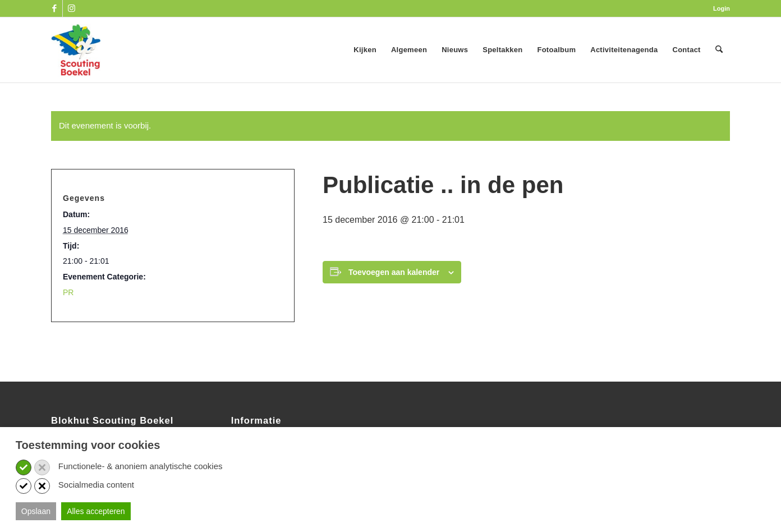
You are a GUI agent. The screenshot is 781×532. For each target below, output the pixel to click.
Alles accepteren (96, 511)
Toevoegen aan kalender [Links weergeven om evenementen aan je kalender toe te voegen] (394, 272)
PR (68, 292)
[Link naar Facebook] (54, 8)
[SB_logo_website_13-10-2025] (76, 50)
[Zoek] (719, 50)
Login (722, 8)
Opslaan (36, 511)
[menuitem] (719, 8)
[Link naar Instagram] (71, 8)
